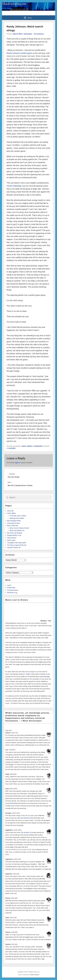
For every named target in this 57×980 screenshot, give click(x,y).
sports (24, 446)
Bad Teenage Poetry (14, 521)
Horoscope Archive (13, 523)
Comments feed (12, 590)
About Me (10, 511)
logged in (18, 463)
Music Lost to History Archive (19, 528)
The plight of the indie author (17, 543)
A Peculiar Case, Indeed (18, 516)
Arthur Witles (11, 513)
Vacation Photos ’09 (14, 548)
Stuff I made (11, 540)
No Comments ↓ (39, 34)
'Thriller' (28, 674)
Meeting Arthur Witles (17, 518)
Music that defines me (17, 530)
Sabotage (46, 677)
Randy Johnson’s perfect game (19, 53)
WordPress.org (12, 593)
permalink (12, 448)
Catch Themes (35, 975)
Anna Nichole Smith (27, 818)
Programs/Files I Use (14, 535)
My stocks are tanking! (15, 533)
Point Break (14, 803)
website (29, 446)
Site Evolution (12, 538)
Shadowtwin (28, 34)
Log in (9, 585)
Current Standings (14, 186)
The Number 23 (26, 832)
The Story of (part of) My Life (17, 545)
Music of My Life (13, 526)
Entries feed (11, 588)
